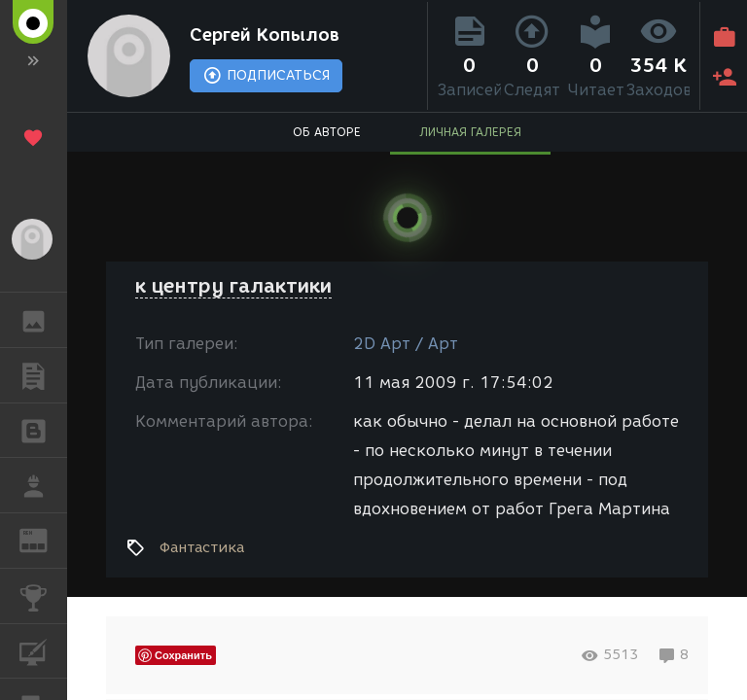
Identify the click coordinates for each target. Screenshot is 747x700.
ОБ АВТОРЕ (327, 132)
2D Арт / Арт (406, 344)
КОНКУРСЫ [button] (43, 596)
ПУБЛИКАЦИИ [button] (43, 375)
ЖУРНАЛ (43, 539)
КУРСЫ (43, 650)
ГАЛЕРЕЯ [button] (43, 320)
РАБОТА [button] (43, 485)
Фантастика (202, 547)
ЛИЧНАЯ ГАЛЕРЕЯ (470, 132)
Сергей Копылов (265, 35)
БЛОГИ (43, 429)
